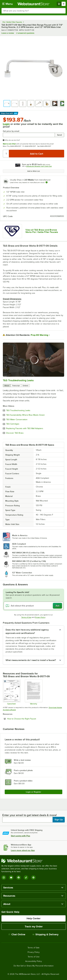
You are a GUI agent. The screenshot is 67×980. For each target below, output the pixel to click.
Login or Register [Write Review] (33, 792)
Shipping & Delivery (45, 934)
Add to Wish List (34, 171)
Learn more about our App (23, 850)
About (7, 386)
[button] (7, 103)
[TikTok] (26, 878)
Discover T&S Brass (15, 433)
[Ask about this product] (33, 606)
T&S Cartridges (13, 424)
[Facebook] (19, 878)
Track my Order (34, 926)
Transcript (16, 386)
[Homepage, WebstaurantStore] (33, 4)
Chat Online (17, 934)
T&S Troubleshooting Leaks (18, 380)
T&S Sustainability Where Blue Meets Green (25, 415)
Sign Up (59, 820)
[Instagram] (4, 878)
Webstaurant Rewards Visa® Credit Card (39, 166)
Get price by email (11, 131)
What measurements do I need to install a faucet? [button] (31, 660)
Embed (25, 386)
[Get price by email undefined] (29, 135)
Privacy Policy (40, 617)
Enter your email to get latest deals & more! (29, 815)
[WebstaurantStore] (33, 861)
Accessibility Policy (34, 961)
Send (59, 135)
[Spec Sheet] (12, 692)
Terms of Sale (33, 948)
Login (6, 124)
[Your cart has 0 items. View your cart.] (61, 4)
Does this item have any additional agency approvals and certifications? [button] (27, 631)
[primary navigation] (7, 4)
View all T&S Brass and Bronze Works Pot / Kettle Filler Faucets (42, 231)
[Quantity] (6, 154)
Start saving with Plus (20, 836)
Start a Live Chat (9, 144)
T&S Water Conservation (17, 420)
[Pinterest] (33, 878)
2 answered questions (25, 33)
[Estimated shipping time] (47, 182)
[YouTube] (11, 878)
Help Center (33, 918)
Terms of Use (26, 617)
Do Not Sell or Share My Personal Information (34, 966)
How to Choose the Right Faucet (29, 719)
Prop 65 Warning (39, 335)
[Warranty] (34, 692)
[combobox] (33, 11)
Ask (57, 606)
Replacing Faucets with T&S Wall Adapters (25, 428)
